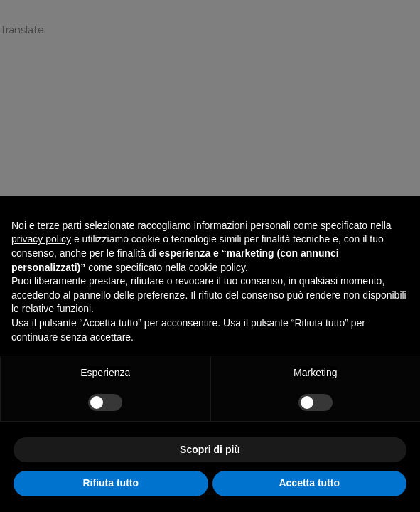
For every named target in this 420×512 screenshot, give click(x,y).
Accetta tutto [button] (309, 483)
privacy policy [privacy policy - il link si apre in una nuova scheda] (41, 239)
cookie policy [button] (217, 267)
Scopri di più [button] (210, 449)
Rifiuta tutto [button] (111, 483)
